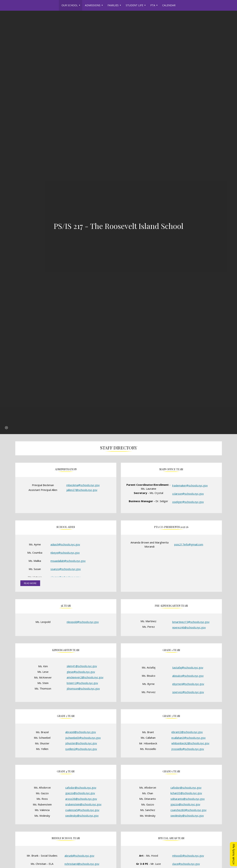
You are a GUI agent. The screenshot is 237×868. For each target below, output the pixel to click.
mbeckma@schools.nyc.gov (83, 485)
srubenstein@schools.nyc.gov (83, 804)
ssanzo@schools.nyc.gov (66, 569)
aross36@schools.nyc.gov (81, 799)
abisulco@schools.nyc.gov (188, 676)
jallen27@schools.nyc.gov (82, 490)
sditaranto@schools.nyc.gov (188, 799)
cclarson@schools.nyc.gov (188, 494)
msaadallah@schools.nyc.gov (68, 561)
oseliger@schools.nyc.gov (188, 502)
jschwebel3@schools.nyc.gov (83, 738)
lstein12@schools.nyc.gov (82, 683)
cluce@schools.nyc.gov (186, 864)
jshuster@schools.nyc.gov (81, 743)
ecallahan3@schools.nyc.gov (188, 738)
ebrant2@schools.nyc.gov (187, 732)
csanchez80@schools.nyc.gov (188, 810)
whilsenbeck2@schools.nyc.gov (190, 743)
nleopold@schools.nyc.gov (83, 622)
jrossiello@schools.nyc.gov (188, 749)
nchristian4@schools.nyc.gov (82, 864)
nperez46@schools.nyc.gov (189, 627)
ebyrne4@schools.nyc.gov (188, 684)
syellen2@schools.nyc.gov (81, 749)
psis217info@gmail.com (189, 544)
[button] (6, 428)
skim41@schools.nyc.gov (82, 666)
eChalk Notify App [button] (233, 854)
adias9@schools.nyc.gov (65, 544)
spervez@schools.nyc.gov (188, 692)
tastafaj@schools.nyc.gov (188, 667)
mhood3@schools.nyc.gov (188, 856)
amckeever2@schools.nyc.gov (85, 677)
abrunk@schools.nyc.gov (79, 856)
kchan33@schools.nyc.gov (186, 793)
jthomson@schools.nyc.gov (83, 688)
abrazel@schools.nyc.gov (81, 732)
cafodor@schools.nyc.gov (81, 787)
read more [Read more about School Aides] (30, 583)
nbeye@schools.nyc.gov (65, 553)
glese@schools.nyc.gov (81, 672)
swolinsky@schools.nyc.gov (82, 815)
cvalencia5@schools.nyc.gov (82, 810)
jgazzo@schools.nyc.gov (80, 793)
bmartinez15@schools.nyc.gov (191, 622)
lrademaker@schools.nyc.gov (190, 485)
